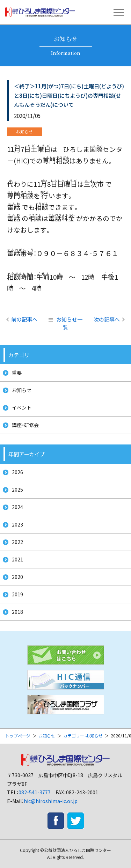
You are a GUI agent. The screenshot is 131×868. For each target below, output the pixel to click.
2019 (17, 594)
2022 (17, 542)
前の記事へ (24, 319)
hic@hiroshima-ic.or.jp (51, 801)
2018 (17, 612)
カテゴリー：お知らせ (83, 735)
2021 (17, 559)
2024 (17, 507)
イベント (22, 407)
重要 (17, 373)
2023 (17, 524)
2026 (17, 472)
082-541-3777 (35, 792)
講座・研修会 (25, 425)
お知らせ (22, 390)
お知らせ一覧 (65, 323)
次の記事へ (107, 319)
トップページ (18, 735)
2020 (17, 577)
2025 (17, 490)
